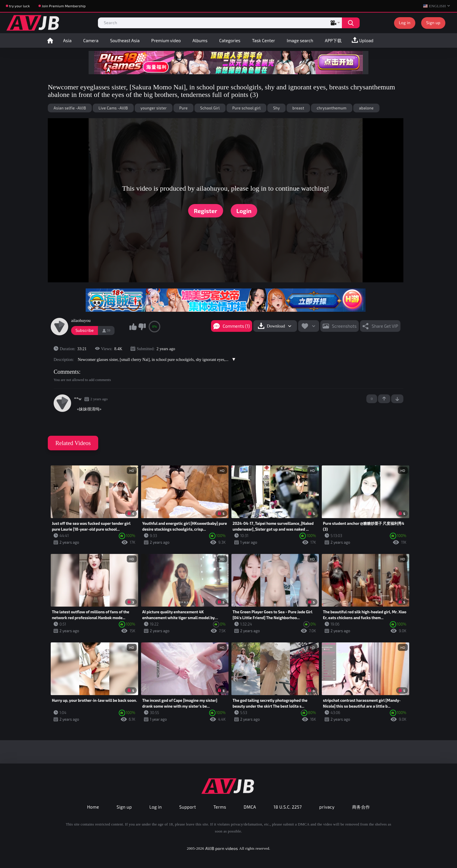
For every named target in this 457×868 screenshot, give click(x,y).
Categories (230, 40)
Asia (67, 40)
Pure (183, 108)
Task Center (264, 40)
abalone (366, 108)
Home (50, 40)
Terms (220, 807)
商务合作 (361, 807)
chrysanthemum (332, 108)
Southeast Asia (125, 40)
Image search (300, 40)
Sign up (433, 23)
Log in (405, 23)
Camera (91, 40)
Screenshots (344, 326)
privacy (327, 807)
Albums (200, 40)
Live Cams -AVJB (113, 108)
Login (244, 211)
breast (298, 108)
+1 (384, 399)
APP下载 (333, 40)
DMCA (250, 807)
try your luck (19, 6)
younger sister (154, 108)
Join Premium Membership (64, 6)
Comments (66, 372)
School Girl (210, 108)
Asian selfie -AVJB (70, 108)
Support (188, 807)
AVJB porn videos (222, 848)
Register (205, 211)
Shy (276, 108)
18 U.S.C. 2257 (288, 807)
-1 (397, 399)
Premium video (166, 40)
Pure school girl (246, 108)
